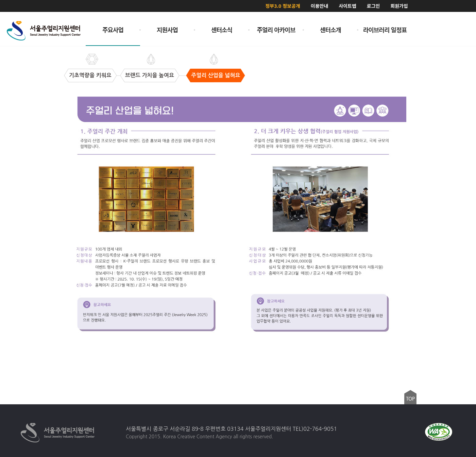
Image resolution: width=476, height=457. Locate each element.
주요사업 (113, 30)
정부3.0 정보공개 (283, 6)
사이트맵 (347, 6)
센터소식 (222, 30)
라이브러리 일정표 (385, 30)
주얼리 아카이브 (276, 30)
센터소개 (330, 30)
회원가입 (399, 6)
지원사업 (167, 30)
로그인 (373, 6)
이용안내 (320, 6)
